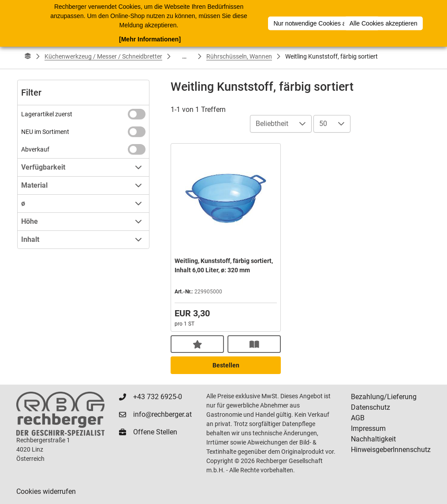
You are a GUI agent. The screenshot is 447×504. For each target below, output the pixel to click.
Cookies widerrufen (46, 491)
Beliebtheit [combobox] (272, 124)
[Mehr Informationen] (150, 39)
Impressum (368, 428)
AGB (358, 418)
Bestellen (226, 365)
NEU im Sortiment (45, 132)
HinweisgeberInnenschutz (391, 450)
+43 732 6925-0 (158, 397)
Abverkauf (35, 149)
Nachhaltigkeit (373, 439)
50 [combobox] (323, 124)
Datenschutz (371, 407)
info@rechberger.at (162, 414)
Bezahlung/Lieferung (384, 397)
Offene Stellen (155, 432)
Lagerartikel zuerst (47, 114)
